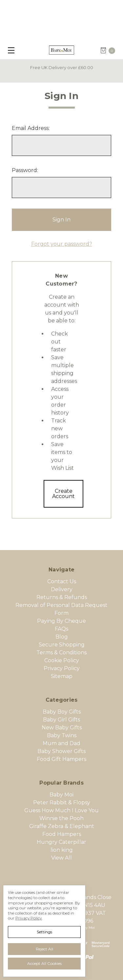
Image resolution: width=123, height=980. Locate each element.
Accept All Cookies (44, 963)
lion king (62, 850)
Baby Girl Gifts (61, 720)
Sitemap (62, 676)
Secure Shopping (62, 645)
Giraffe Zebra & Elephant (62, 826)
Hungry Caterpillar (61, 842)
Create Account (63, 494)
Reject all (44, 949)
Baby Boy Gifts (62, 712)
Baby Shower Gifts (61, 751)
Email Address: (31, 128)
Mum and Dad (61, 743)
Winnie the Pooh (61, 818)
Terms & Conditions (61, 653)
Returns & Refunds (62, 597)
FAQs (61, 629)
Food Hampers (62, 834)
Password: (25, 170)
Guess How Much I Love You (61, 810)
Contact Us (62, 581)
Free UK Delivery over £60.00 (62, 67)
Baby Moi (61, 795)
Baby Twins (62, 735)
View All (61, 858)
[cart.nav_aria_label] (110, 50)
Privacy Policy (62, 668)
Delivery (62, 589)
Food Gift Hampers (61, 759)
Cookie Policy (62, 660)
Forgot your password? (62, 244)
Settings (44, 932)
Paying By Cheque (61, 621)
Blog (62, 637)
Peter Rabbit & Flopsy (62, 803)
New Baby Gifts (62, 728)
